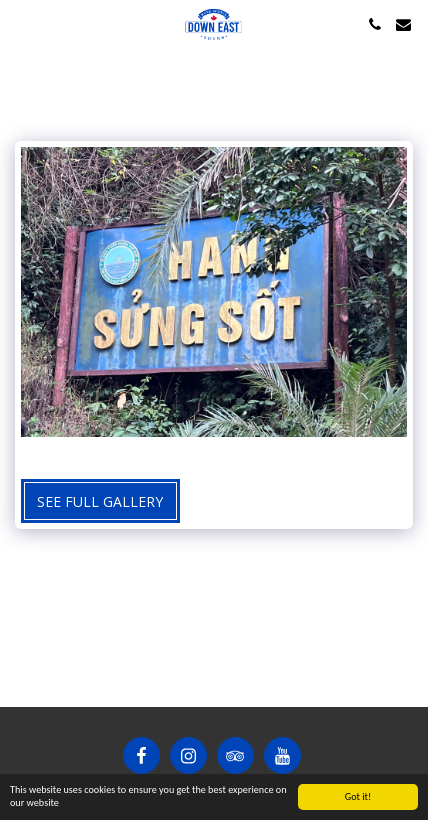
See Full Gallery (100, 501)
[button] (22, 23)
